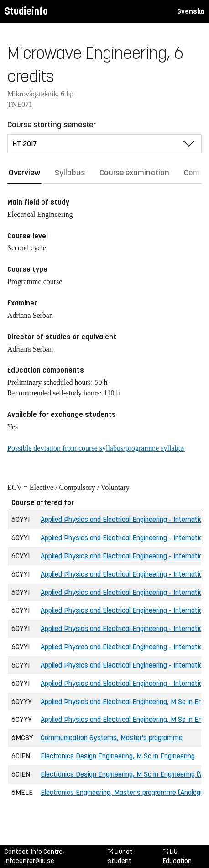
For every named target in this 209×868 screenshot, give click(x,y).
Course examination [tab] (134, 173)
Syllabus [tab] (70, 173)
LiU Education (177, 856)
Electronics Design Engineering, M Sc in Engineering (118, 756)
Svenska (191, 11)
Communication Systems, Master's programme (112, 738)
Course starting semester (52, 125)
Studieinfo (26, 11)
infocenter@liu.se (29, 861)
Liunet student (120, 856)
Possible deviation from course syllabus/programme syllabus (96, 448)
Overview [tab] (24, 173)
